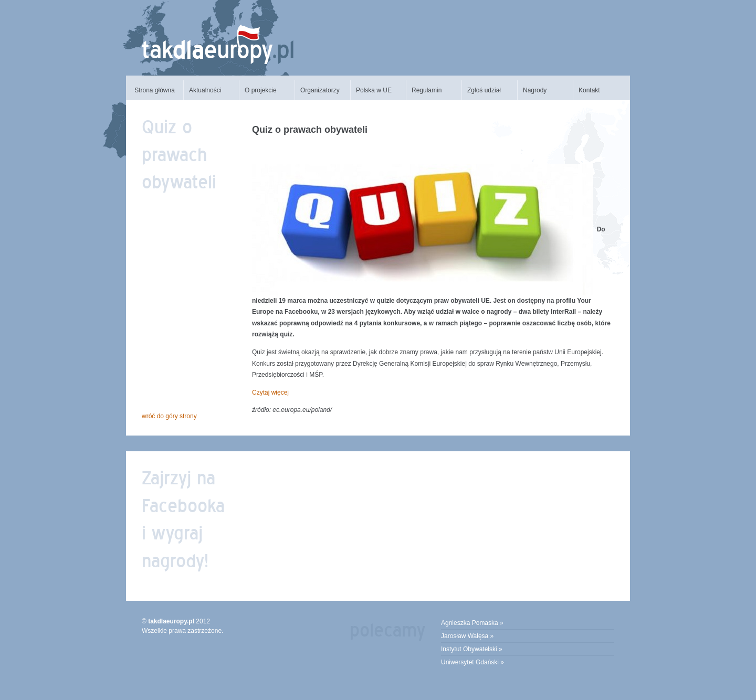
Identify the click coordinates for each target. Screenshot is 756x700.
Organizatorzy (320, 90)
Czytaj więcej (270, 393)
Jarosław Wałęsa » (467, 636)
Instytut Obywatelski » (472, 649)
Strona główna (155, 90)
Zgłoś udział (484, 90)
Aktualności (205, 90)
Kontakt (589, 90)
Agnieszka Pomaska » (472, 623)
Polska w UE (374, 90)
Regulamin (427, 90)
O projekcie (261, 90)
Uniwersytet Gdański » (472, 662)
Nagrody (535, 90)
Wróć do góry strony (169, 416)
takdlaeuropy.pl (171, 621)
